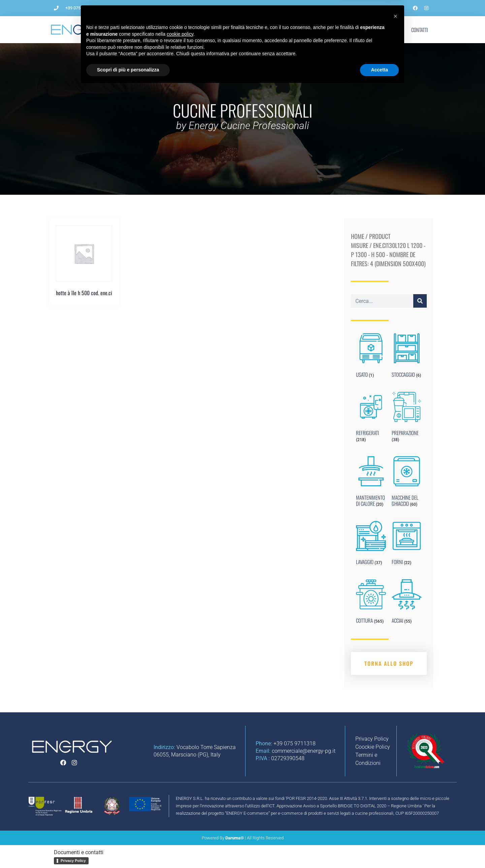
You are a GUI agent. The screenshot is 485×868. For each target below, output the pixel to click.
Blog (341, 30)
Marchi (367, 30)
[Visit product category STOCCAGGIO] (407, 357)
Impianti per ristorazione (265, 30)
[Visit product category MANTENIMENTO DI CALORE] (371, 483)
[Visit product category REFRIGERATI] (371, 418)
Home (358, 236)
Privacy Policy (73, 861)
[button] (395, 796)
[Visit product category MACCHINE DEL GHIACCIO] (407, 483)
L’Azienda (149, 30)
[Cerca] (420, 301)
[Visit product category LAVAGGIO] (371, 545)
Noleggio (313, 30)
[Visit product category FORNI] (407, 545)
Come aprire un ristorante (199, 30)
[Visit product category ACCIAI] (407, 603)
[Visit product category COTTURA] (371, 603)
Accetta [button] (379, 849)
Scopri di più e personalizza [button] (128, 849)
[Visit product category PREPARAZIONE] (407, 418)
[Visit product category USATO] (371, 357)
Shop (393, 30)
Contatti (419, 30)
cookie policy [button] (180, 814)
